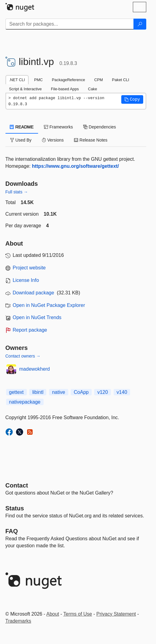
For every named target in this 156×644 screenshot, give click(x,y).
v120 (103, 392)
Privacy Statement (116, 614)
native (59, 392)
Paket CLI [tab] (121, 80)
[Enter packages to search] (70, 24)
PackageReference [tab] (68, 80)
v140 (122, 392)
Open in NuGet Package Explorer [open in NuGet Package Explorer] (49, 305)
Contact (17, 485)
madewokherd (35, 369)
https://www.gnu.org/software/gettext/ (76, 166)
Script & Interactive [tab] (25, 89)
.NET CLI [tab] (17, 80)
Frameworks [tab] (58, 127)
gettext (16, 392)
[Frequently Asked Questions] (12, 531)
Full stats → (17, 192)
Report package (30, 330)
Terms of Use (78, 614)
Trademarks (18, 621)
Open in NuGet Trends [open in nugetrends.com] (37, 317)
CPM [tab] (98, 80)
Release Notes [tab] (91, 140)
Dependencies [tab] (99, 127)
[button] (132, 99)
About (53, 614)
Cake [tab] (93, 89)
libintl (38, 392)
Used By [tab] (21, 140)
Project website (29, 268)
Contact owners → (23, 356)
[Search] (140, 24)
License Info (26, 280)
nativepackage (25, 402)
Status (15, 508)
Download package (34, 293)
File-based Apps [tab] (65, 89)
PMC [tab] (38, 80)
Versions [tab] (53, 140)
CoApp (81, 392)
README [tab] (22, 127)
